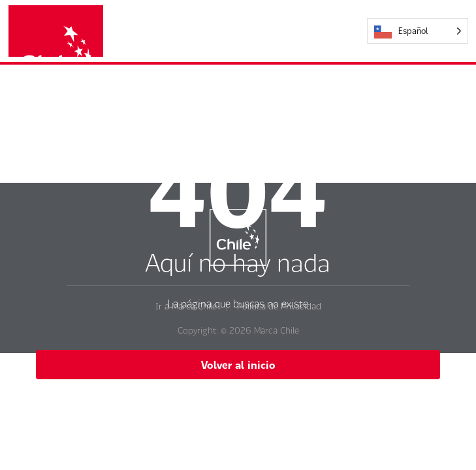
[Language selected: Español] (418, 31)
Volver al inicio (238, 365)
